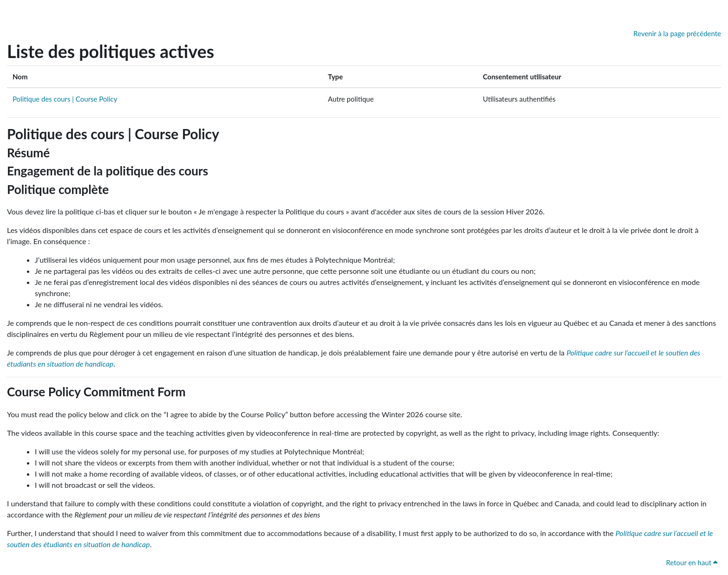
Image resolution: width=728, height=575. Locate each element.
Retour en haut (692, 562)
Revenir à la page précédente (677, 33)
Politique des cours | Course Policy (65, 99)
